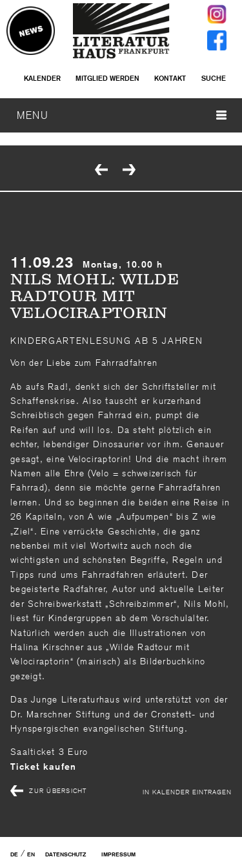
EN (31, 854)
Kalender (42, 78)
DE (14, 854)
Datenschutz (66, 854)
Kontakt (170, 78)
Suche (214, 78)
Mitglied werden (107, 78)
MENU (122, 115)
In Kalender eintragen (187, 791)
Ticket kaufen (43, 767)
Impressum (118, 854)
